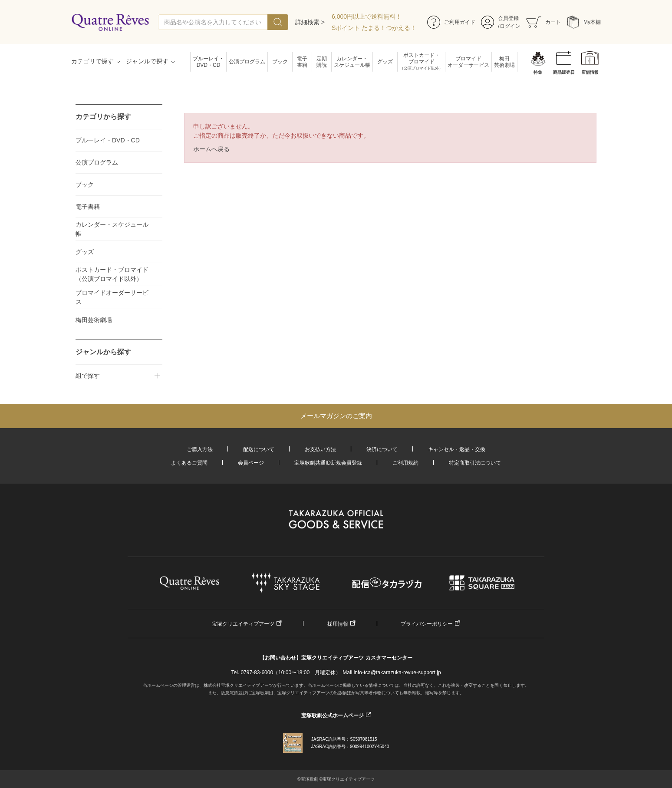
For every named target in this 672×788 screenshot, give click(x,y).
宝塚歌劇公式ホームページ (333, 715)
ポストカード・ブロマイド (421, 62)
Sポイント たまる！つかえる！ (374, 28)
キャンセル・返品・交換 (457, 449)
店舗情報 (590, 72)
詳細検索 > (310, 22)
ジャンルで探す (147, 61)
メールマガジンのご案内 (336, 416)
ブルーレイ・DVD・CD (208, 62)
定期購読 (322, 62)
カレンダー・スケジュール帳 (352, 62)
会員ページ (251, 463)
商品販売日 (564, 72)
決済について (382, 449)
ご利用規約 (405, 463)
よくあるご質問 (189, 463)
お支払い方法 (320, 449)
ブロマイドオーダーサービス (468, 62)
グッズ (385, 62)
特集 (538, 72)
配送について (259, 449)
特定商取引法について (475, 463)
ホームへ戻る (211, 149)
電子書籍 (302, 62)
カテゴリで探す (92, 61)
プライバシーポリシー (427, 624)
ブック (280, 62)
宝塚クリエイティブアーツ (243, 624)
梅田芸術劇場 (504, 62)
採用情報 (338, 624)
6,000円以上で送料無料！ (367, 16)
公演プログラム (247, 62)
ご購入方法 (200, 449)
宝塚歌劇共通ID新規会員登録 (328, 463)
